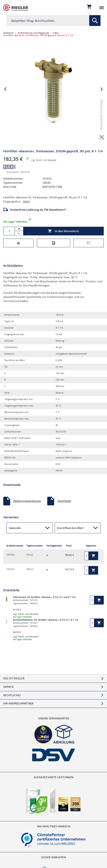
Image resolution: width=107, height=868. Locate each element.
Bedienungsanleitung (27, 501)
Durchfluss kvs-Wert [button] (70, 528)
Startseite (8, 33)
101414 (10, 555)
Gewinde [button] (15, 528)
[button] (102, 137)
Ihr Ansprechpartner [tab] (18, 703)
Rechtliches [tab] (12, 695)
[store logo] (16, 8)
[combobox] (53, 21)
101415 (10, 569)
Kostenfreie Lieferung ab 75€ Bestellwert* (38, 210)
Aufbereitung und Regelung (33, 33)
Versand (52, 160)
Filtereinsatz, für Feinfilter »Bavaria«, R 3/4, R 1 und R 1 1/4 (44, 597)
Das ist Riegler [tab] (14, 678)
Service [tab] (8, 687)
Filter (56, 33)
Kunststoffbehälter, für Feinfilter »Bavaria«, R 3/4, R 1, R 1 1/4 (46, 620)
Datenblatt (64, 501)
